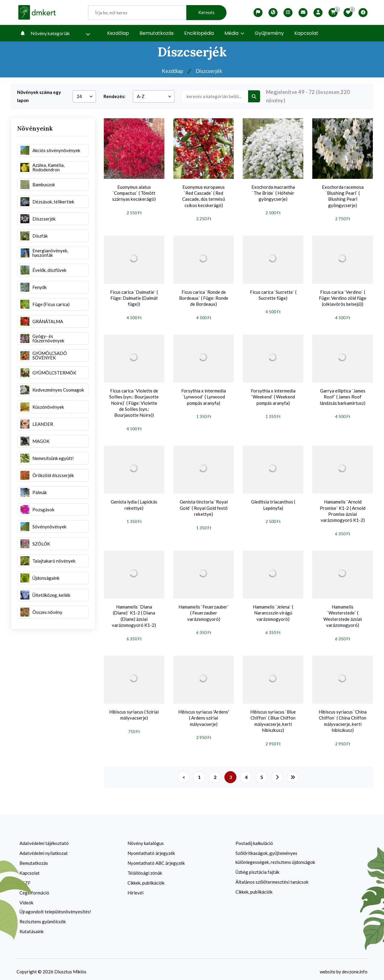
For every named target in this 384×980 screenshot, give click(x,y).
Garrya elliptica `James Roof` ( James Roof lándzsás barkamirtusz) (343, 395)
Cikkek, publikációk (146, 878)
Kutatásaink (31, 927)
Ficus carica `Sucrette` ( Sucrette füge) (273, 294)
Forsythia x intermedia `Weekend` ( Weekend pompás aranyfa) (273, 395)
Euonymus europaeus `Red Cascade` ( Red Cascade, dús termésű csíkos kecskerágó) (203, 196)
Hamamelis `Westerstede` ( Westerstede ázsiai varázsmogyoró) (343, 612)
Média (234, 33)
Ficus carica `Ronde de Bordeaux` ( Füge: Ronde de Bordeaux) (204, 297)
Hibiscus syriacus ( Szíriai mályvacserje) (134, 711)
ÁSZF (25, 878)
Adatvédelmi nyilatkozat (44, 848)
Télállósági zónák (145, 868)
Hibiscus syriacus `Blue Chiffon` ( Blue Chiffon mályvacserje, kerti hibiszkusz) (273, 717)
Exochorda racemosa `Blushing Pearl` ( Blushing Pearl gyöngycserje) (343, 196)
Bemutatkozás (157, 33)
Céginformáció (34, 888)
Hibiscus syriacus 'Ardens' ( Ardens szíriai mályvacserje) (204, 714)
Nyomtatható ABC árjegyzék (156, 858)
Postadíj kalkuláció (254, 838)
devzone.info (355, 967)
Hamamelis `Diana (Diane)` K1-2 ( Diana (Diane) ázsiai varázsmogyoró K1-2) (134, 612)
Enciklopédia (199, 33)
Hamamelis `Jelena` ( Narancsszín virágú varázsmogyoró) (273, 609)
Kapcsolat (306, 33)
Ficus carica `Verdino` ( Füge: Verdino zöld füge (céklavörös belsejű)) (343, 297)
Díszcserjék (209, 71)
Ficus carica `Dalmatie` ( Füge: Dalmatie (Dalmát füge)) (134, 297)
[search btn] (254, 96)
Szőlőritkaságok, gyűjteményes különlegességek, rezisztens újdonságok (275, 853)
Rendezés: (114, 96)
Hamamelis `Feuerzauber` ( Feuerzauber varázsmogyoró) (204, 609)
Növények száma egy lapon (39, 96)
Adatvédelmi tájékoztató (44, 838)
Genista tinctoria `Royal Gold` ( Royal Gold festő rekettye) (204, 505)
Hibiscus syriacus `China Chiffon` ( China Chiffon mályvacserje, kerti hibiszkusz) (343, 717)
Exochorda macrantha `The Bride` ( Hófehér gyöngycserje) (273, 193)
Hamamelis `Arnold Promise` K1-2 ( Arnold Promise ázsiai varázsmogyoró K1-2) (343, 508)
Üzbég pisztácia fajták (257, 867)
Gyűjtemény (269, 33)
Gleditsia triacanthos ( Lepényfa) (273, 502)
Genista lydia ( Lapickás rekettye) (134, 502)
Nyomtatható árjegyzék (151, 848)
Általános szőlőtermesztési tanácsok (272, 877)
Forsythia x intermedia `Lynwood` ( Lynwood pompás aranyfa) (204, 395)
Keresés (206, 12)
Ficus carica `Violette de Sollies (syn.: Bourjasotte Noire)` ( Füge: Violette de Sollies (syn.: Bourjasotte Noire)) (134, 401)
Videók (26, 898)
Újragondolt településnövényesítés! (55, 907)
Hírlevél (135, 888)
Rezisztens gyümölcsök (43, 917)
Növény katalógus (146, 838)
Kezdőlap (118, 33)
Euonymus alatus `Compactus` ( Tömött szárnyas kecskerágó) (134, 193)
